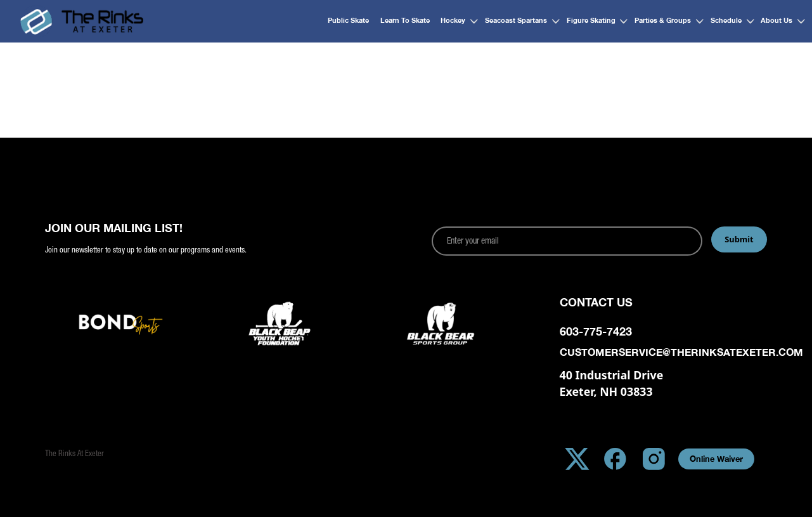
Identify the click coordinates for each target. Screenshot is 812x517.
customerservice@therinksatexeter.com (663, 352)
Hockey (453, 20)
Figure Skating (591, 20)
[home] (82, 21)
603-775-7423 (596, 331)
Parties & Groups (663, 20)
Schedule (726, 20)
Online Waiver (716, 459)
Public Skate (348, 20)
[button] (455, 21)
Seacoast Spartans (516, 20)
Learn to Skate (405, 20)
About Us (777, 20)
